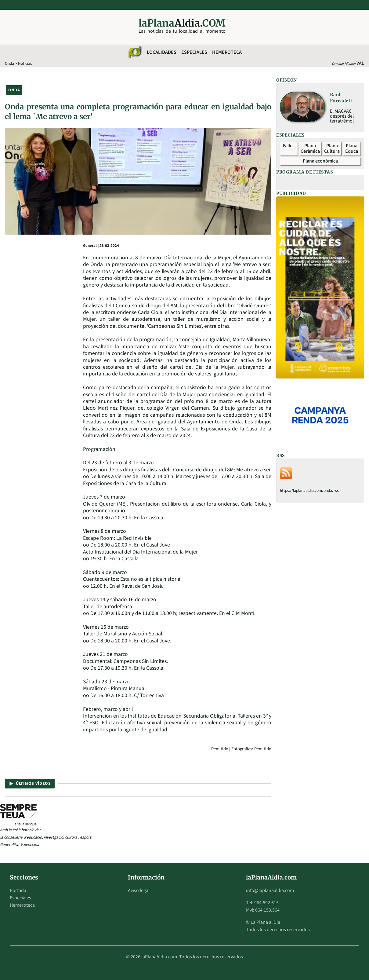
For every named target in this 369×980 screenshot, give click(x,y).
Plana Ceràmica (310, 148)
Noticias (25, 63)
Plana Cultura (332, 148)
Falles (289, 146)
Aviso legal (139, 890)
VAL (360, 63)
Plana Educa (352, 148)
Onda (9, 63)
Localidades (162, 52)
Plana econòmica (320, 161)
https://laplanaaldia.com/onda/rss (309, 490)
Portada (18, 890)
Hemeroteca (227, 52)
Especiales (194, 52)
